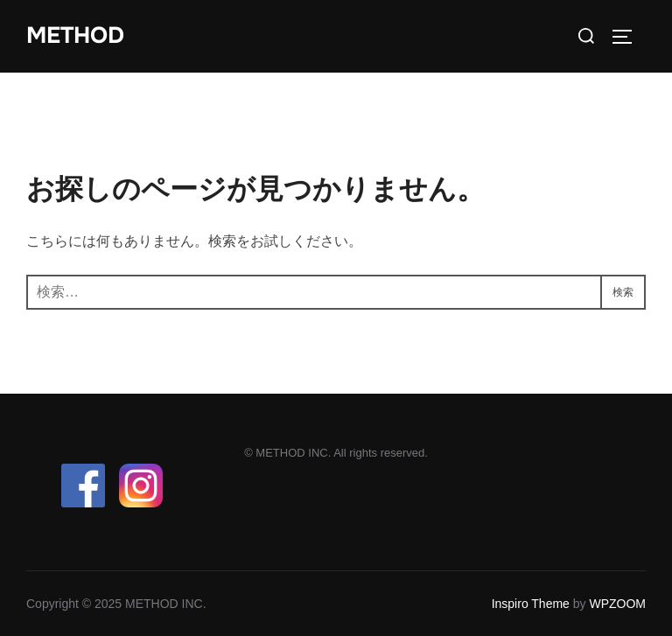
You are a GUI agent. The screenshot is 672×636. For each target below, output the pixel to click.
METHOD (75, 35)
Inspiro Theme (531, 604)
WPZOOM (617, 604)
